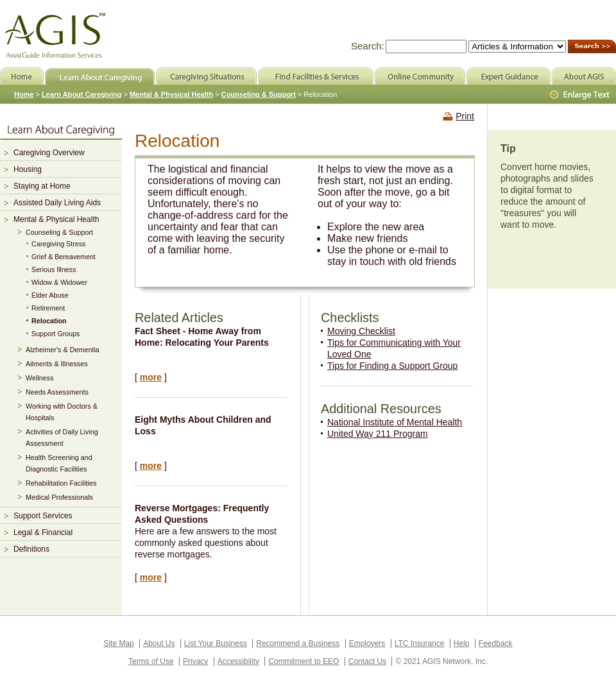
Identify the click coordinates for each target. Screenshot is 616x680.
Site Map (118, 643)
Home (24, 94)
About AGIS (584, 76)
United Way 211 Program (378, 434)
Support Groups (56, 334)
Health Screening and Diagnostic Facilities (59, 463)
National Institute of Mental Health (395, 422)
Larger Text (581, 95)
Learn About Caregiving (81, 94)
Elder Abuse (50, 295)
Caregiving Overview (49, 153)
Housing (28, 169)
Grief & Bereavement (64, 257)
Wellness (40, 378)
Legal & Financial (43, 532)
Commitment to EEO (304, 661)
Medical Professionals (59, 497)
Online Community (420, 76)
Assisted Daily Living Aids (57, 203)
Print (465, 116)
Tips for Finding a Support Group (392, 366)
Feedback (496, 643)
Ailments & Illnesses (57, 364)
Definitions (31, 549)
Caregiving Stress (58, 244)
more (151, 377)
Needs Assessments (57, 392)
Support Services (43, 516)
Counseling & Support (59, 232)
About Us (159, 643)
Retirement (48, 308)
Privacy (195, 661)
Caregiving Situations (206, 76)
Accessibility (238, 661)
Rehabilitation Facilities (61, 483)
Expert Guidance (509, 76)
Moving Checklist (361, 331)
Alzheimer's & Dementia (63, 350)
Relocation (49, 321)
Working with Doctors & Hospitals (62, 412)
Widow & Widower (59, 282)
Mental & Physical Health (56, 219)
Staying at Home (42, 186)
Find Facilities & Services (316, 76)
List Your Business (216, 643)
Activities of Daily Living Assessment (62, 438)
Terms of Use (151, 661)
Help (462, 643)
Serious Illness (54, 269)
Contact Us (367, 661)
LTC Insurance (420, 643)
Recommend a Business (298, 643)
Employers (367, 643)
